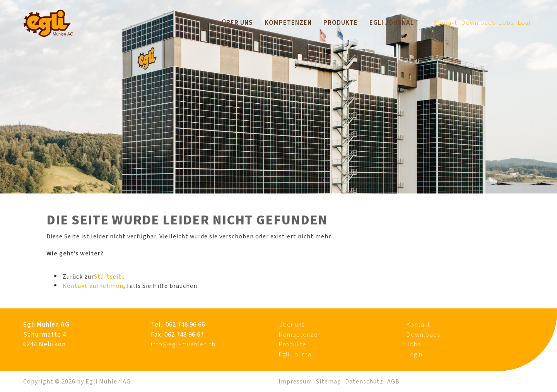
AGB (393, 382)
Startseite (109, 277)
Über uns (237, 23)
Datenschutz (364, 382)
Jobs (506, 23)
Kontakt (445, 23)
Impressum (295, 382)
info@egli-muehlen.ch (183, 344)
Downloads (478, 23)
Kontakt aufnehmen (93, 286)
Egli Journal (392, 23)
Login (526, 23)
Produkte (341, 23)
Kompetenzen (288, 23)
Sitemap (329, 382)
